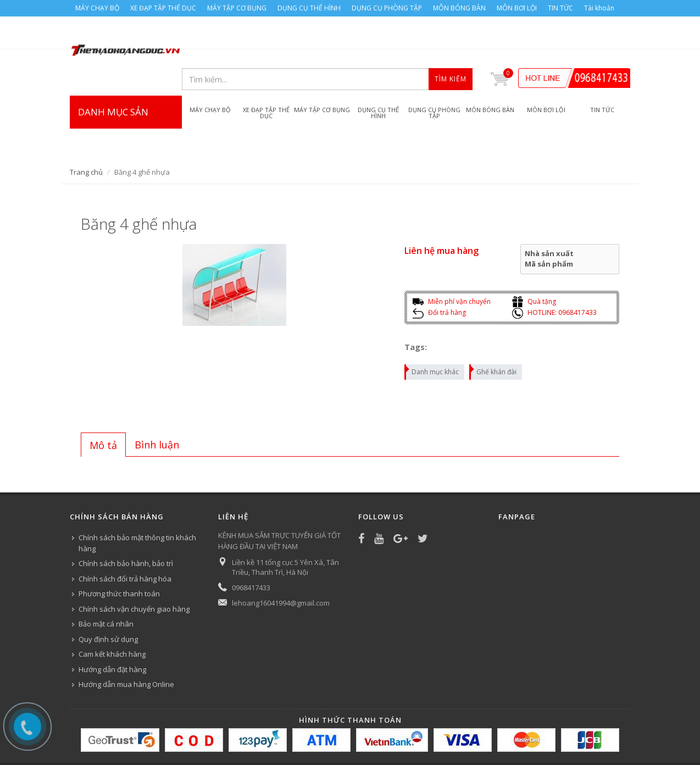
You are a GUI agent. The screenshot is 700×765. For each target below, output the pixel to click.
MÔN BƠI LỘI (517, 8)
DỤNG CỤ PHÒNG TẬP (387, 8)
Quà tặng (534, 268)
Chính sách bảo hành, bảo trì (126, 530)
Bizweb (289, 741)
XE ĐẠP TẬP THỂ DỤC (163, 8)
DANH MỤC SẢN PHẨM (126, 101)
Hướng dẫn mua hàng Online (126, 651)
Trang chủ (86, 139)
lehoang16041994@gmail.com (281, 570)
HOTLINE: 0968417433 (554, 279)
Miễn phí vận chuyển (452, 268)
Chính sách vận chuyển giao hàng (134, 576)
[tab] (103, 412)
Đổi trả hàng (439, 279)
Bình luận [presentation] (157, 412)
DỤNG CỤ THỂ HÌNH (309, 8)
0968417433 (251, 555)
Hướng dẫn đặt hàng (112, 636)
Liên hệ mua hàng (441, 218)
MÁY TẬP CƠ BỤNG (237, 8)
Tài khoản (599, 8)
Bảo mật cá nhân (106, 591)
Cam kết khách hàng (112, 621)
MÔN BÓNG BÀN (459, 8)
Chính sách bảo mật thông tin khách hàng (137, 510)
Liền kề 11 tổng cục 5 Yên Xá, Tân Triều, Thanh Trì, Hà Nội (285, 534)
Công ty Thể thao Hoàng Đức (184, 741)
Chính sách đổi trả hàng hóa (125, 546)
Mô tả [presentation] (103, 412)
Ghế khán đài (493, 337)
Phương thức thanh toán (119, 561)
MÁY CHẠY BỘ (97, 8)
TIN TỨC (560, 8)
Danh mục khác (432, 337)
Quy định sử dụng (108, 606)
